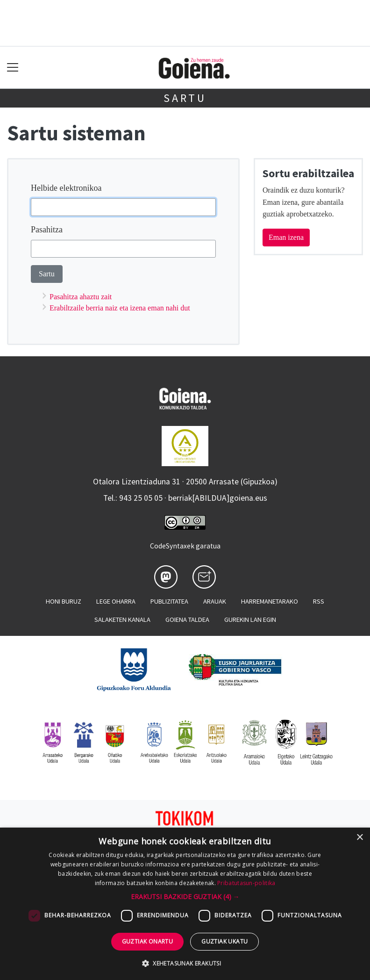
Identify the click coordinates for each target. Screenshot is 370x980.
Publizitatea (169, 601)
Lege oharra (116, 601)
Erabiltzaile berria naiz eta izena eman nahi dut (120, 308)
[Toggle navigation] (13, 68)
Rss (319, 601)
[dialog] (185, 904)
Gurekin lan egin (250, 620)
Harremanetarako (270, 601)
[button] (185, 897)
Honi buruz (64, 601)
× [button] (359, 838)
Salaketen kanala (122, 620)
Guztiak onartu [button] (148, 941)
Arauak (215, 601)
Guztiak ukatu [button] (224, 941)
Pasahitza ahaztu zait (81, 297)
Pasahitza (47, 230)
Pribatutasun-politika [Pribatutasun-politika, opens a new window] (246, 883)
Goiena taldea (187, 620)
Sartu (185, 98)
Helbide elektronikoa (66, 188)
